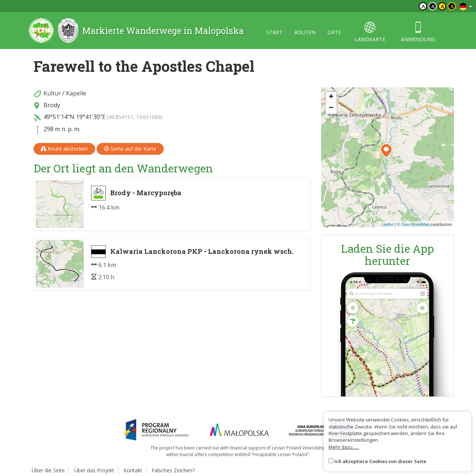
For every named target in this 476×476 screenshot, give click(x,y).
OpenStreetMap (415, 224)
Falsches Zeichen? (173, 470)
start (274, 32)
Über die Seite (48, 470)
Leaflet (387, 224)
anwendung (418, 32)
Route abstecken (64, 149)
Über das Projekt (94, 470)
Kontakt (133, 470)
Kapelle (76, 93)
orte (334, 32)
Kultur (52, 93)
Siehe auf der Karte (130, 149)
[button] (386, 151)
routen (305, 32)
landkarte (370, 32)
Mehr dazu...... (344, 447)
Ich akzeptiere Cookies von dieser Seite (380, 461)
